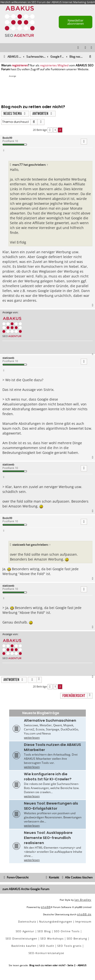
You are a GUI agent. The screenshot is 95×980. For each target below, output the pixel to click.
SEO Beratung (77, 938)
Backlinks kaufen (24, 946)
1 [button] (55, 130)
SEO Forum (39, 2)
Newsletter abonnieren (76, 22)
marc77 (18, 165)
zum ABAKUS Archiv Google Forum (26, 889)
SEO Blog (44, 931)
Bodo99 (7, 138)
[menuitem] (92, 48)
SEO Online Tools (67, 931)
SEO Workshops (52, 938)
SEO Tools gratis (69, 946)
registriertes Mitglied (54, 65)
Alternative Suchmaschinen (50, 720)
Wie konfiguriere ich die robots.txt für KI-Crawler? (48, 777)
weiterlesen (32, 738)
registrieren (20, 65)
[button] (50, 130)
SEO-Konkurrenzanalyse (46, 953)
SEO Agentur (25, 931)
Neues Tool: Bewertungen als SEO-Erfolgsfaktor (51, 806)
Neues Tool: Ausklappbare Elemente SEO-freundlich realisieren (48, 838)
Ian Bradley (83, 900)
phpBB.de (84, 914)
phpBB (46, 907)
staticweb (8, 358)
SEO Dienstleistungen (21, 938)
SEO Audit (47, 946)
